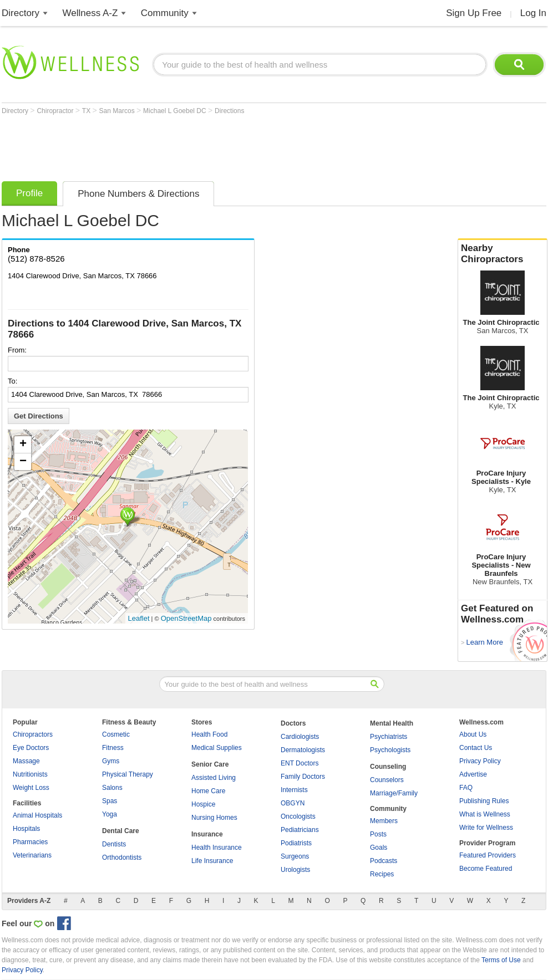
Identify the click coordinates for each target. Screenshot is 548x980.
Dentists (114, 844)
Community (165, 13)
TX (87, 111)
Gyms (111, 761)
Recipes (382, 874)
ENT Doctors (300, 763)
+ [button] (23, 445)
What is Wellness (485, 814)
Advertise (473, 774)
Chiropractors (33, 734)
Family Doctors (303, 777)
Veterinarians (32, 855)
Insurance (207, 834)
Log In (533, 13)
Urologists (295, 870)
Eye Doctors (31, 748)
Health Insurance (217, 848)
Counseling (388, 767)
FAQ (466, 788)
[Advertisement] (204, 145)
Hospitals (26, 829)
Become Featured (486, 869)
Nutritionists (30, 774)
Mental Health (392, 723)
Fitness (113, 748)
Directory (21, 13)
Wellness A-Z (90, 13)
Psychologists (390, 750)
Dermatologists (303, 750)
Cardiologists (300, 737)
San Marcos (118, 111)
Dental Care (121, 831)
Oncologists (298, 816)
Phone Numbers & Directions (138, 194)
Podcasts (384, 861)
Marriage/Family (394, 793)
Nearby (503, 254)
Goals (379, 848)
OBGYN (293, 803)
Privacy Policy (480, 761)
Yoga (110, 814)
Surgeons (295, 856)
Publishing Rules (484, 801)
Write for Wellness (486, 828)
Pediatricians (300, 830)
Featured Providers (488, 855)
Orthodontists (122, 857)
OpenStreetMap (186, 618)
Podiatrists (296, 843)
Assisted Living (214, 778)
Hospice (203, 804)
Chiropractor (56, 111)
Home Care (208, 791)
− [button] (23, 462)
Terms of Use (501, 960)
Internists (294, 790)
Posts (378, 834)
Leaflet (139, 618)
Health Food (209, 734)
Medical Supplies (217, 748)
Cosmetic (116, 734)
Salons (112, 788)
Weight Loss (31, 788)
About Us (473, 734)
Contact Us (476, 748)
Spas (110, 801)
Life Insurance (212, 861)
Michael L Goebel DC (176, 111)
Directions (229, 111)
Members (384, 821)
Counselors (387, 780)
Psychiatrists (389, 737)
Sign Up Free (474, 13)
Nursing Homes (214, 818)
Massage (26, 761)
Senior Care (210, 764)
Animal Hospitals (37, 815)
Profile (29, 193)
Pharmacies (30, 842)
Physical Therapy (128, 774)
